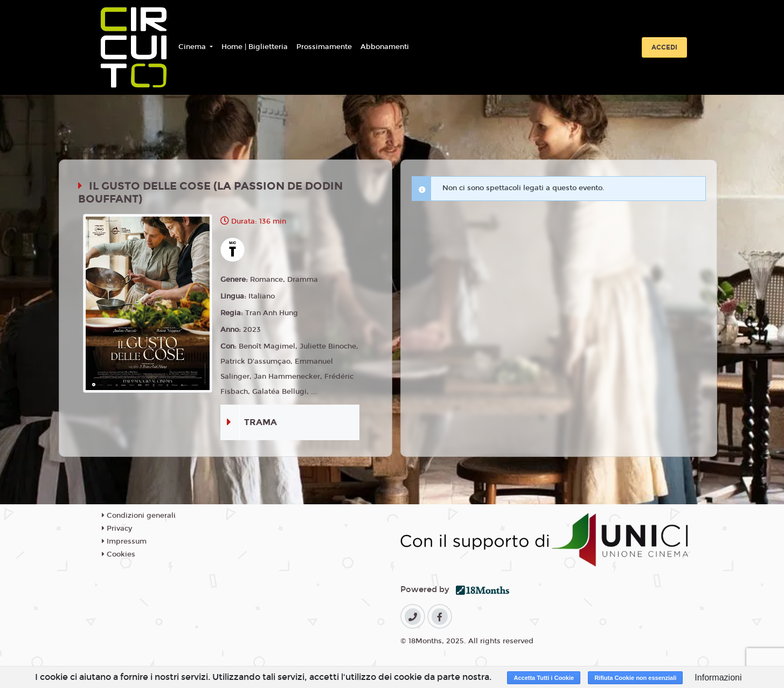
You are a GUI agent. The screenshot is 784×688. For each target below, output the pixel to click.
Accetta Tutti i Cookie (544, 678)
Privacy (117, 529)
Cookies (119, 554)
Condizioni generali (139, 516)
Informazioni (718, 677)
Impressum (124, 541)
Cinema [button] (193, 47)
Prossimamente (324, 47)
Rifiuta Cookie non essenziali (635, 678)
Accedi (664, 47)
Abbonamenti (385, 47)
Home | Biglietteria (255, 47)
